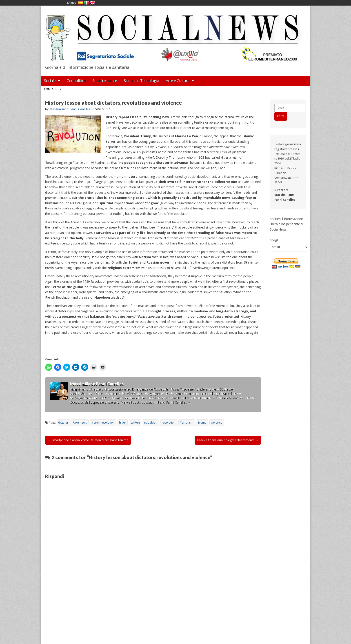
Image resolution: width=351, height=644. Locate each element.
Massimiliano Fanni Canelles (70, 109)
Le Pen (135, 423)
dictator (63, 423)
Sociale (50, 81)
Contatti (51, 89)
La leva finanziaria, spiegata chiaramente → (228, 440)
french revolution (103, 423)
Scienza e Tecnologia (141, 81)
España (80, 3)
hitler (123, 423)
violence (217, 423)
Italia (87, 3)
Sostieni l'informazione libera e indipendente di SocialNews (287, 224)
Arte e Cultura (178, 81)
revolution (169, 423)
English (93, 3)
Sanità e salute (105, 81)
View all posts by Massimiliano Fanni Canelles (156, 402)
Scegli (274, 240)
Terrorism (187, 423)
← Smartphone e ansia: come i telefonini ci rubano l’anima (88, 440)
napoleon (151, 423)
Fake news (80, 423)
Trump (202, 423)
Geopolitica (76, 81)
